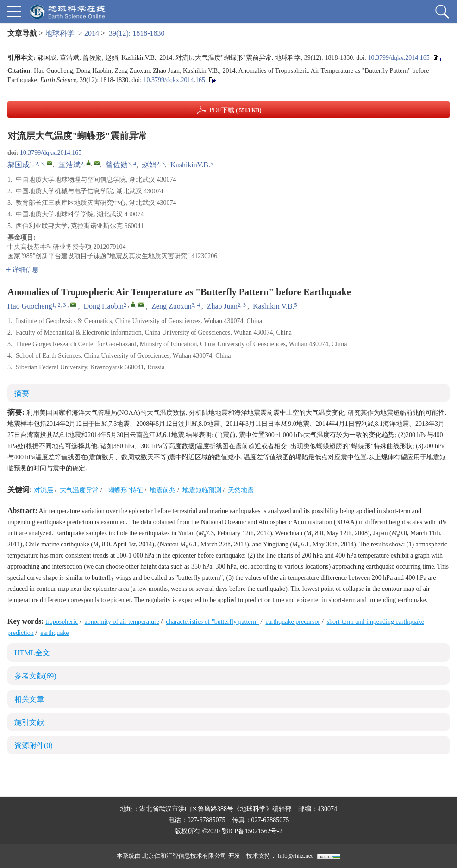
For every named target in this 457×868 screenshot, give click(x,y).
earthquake (54, 633)
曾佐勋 (117, 165)
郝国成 (19, 165)
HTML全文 (32, 653)
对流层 (44, 490)
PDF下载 (235, 110)
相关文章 (29, 699)
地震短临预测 (202, 490)
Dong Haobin (103, 306)
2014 (92, 33)
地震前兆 (163, 490)
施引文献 (29, 722)
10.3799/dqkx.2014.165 (398, 58)
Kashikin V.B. (274, 306)
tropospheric (62, 622)
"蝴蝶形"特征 (124, 490)
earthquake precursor (293, 622)
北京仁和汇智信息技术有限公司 (184, 856)
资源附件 (34, 745)
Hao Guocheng (30, 306)
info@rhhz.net (295, 856)
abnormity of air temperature (122, 622)
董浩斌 (69, 165)
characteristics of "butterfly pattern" (212, 622)
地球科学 (60, 33)
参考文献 (35, 676)
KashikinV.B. (190, 165)
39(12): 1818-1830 (137, 33)
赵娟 (149, 165)
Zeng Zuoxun (172, 306)
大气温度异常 (79, 490)
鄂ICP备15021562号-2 (252, 831)
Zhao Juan (222, 306)
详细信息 (22, 270)
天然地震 (241, 490)
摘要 (22, 393)
